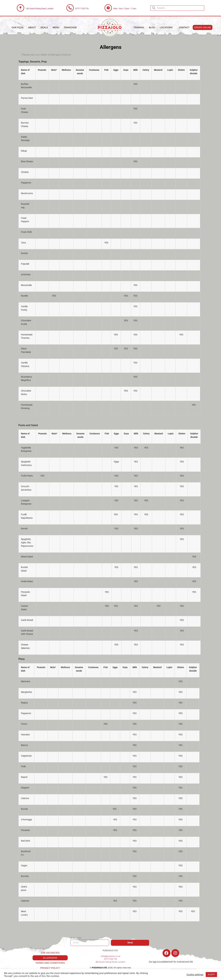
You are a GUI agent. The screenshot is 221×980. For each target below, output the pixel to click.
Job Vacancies (50, 953)
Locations (167, 27)
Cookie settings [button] (195, 975)
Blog (152, 27)
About (32, 27)
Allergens (50, 958)
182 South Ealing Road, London (40, 8)
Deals (44, 27)
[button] (203, 27)
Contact (184, 27)
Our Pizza (18, 27)
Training (139, 27)
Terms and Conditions (50, 963)
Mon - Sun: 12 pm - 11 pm (125, 8)
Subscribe (76, 938)
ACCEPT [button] (211, 975)
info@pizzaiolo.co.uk (110, 956)
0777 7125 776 (82, 8)
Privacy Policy (50, 968)
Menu (56, 27)
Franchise (70, 27)
